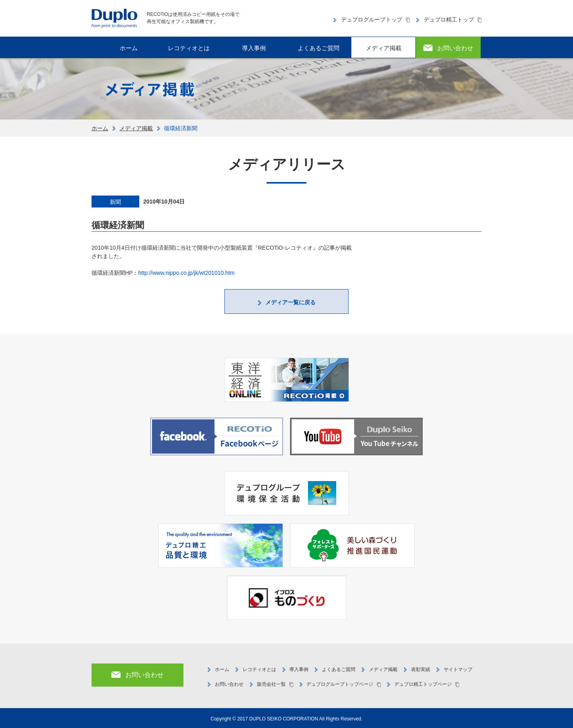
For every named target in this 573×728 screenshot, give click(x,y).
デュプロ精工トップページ (423, 684)
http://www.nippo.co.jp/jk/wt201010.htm (186, 273)
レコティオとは (189, 48)
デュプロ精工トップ (449, 20)
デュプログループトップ (372, 20)
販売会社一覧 (271, 684)
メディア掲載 (384, 48)
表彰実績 (421, 669)
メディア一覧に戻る (290, 302)
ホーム (100, 128)
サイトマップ (458, 669)
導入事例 (254, 48)
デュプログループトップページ (340, 684)
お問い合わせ (229, 684)
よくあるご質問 (319, 48)
